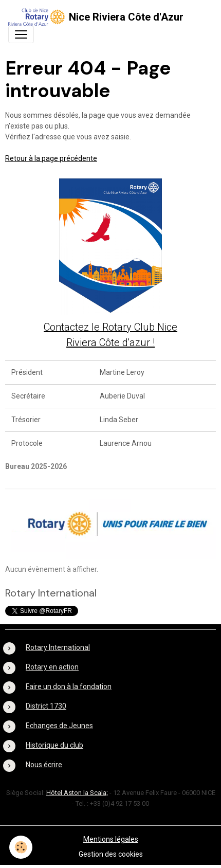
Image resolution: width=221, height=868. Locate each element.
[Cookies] (21, 847)
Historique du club (54, 745)
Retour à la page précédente (51, 158)
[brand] (96, 17)
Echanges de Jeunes (59, 726)
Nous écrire (44, 765)
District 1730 (46, 706)
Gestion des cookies (111, 854)
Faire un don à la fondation (69, 686)
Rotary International (58, 647)
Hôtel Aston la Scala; (77, 793)
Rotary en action (52, 667)
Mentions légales (111, 839)
